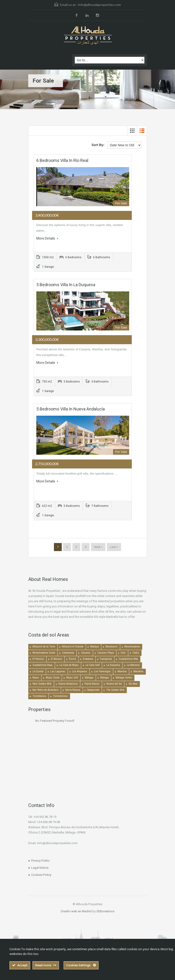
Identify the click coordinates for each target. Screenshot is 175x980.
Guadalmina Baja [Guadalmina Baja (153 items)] (43, 665)
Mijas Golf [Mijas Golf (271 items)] (72, 678)
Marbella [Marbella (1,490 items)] (138, 671)
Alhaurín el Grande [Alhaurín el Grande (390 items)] (73, 647)
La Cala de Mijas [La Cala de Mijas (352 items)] (69, 665)
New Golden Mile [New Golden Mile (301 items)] (42, 684)
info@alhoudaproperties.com (99, 5)
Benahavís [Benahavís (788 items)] (112, 647)
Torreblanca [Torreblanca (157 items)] (39, 696)
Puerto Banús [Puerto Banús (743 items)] (92, 684)
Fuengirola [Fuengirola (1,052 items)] (106, 659)
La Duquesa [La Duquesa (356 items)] (113, 665)
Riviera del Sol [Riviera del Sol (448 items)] (114, 684)
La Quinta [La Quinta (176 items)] (38, 671)
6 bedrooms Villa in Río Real (62, 160)
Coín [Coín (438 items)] (123, 653)
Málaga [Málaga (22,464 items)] (89, 678)
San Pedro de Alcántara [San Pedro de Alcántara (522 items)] (45, 690)
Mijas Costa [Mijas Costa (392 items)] (53, 678)
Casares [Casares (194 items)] (86, 653)
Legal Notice (40, 868)
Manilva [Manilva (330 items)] (122, 671)
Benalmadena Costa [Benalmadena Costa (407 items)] (44, 653)
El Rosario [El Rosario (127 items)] (56, 659)
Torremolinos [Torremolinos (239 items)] (60, 696)
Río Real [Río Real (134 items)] (133, 684)
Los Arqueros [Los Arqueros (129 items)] (80, 671)
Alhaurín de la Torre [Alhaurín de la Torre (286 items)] (44, 647)
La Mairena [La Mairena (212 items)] (133, 665)
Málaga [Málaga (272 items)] (104, 678)
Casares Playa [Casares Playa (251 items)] (106, 653)
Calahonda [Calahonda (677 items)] (68, 653)
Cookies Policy (41, 875)
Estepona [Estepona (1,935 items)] (88, 659)
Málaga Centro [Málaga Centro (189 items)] (124, 678)
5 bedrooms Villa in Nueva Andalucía (71, 409)
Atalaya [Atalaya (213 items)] (95, 647)
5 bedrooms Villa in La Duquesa (66, 285)
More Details (47, 238)
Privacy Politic (40, 861)
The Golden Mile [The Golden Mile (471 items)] (115, 690)
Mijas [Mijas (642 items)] (36, 678)
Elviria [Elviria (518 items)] (72, 659)
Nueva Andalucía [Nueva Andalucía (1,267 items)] (68, 684)
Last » (114, 547)
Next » (98, 547)
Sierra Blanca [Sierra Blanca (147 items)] (73, 690)
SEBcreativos (105, 911)
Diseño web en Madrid (76, 911)
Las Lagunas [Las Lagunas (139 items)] (58, 671)
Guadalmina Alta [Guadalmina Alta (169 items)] (128, 659)
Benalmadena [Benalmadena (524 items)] (132, 647)
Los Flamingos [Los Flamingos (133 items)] (102, 671)
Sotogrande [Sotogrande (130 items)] (93, 690)
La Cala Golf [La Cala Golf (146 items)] (92, 665)
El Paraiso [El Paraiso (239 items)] (38, 659)
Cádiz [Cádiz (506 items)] (136, 653)
